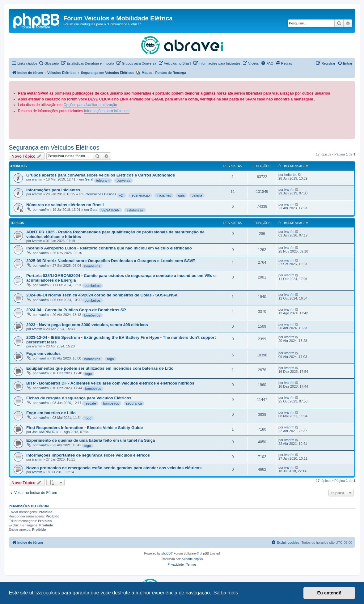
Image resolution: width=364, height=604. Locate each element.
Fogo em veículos (43, 353)
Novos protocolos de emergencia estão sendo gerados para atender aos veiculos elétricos (114, 468)
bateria (197, 195)
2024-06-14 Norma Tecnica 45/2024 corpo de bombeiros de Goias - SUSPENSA (102, 295)
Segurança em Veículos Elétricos (54, 147)
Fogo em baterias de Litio (51, 413)
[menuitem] (49, 63)
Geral (89, 179)
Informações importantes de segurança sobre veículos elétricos (88, 455)
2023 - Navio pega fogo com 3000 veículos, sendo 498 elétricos (87, 325)
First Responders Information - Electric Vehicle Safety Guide (85, 428)
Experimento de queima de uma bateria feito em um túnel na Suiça (91, 440)
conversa (123, 181)
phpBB (166, 553)
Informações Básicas (100, 194)
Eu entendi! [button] (329, 593)
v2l (121, 195)
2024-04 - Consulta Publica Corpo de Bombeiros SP (76, 310)
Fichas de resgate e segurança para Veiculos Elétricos (79, 398)
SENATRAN (110, 210)
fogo (110, 359)
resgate (90, 403)
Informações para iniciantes (107, 111)
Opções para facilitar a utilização (90, 105)
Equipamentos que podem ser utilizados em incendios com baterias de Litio (100, 368)
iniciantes (164, 195)
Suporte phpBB (193, 559)
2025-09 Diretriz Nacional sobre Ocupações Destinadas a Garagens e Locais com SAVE (111, 261)
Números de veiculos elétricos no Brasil (65, 205)
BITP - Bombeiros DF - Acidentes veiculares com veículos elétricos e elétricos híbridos (110, 383)
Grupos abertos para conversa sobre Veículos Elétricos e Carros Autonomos (101, 175)
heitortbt (290, 175)
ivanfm (37, 179)
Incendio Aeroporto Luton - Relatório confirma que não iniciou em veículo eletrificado (109, 248)
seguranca (134, 403)
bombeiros (92, 266)
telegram (103, 181)
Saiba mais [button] (226, 593)
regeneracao (140, 195)
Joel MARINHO (44, 432)
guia (181, 195)
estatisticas (135, 210)
